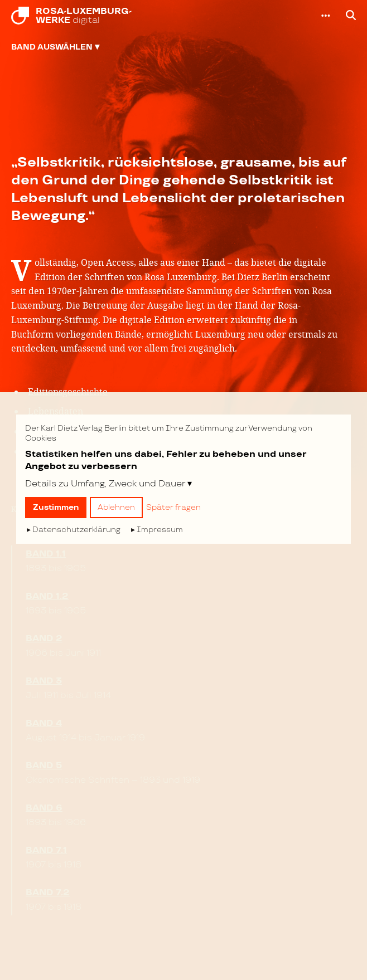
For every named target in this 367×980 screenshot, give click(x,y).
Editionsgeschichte (68, 391)
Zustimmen (56, 507)
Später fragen (173, 507)
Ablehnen (116, 507)
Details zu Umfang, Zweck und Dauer (105, 484)
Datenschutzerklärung (76, 530)
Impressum (160, 530)
